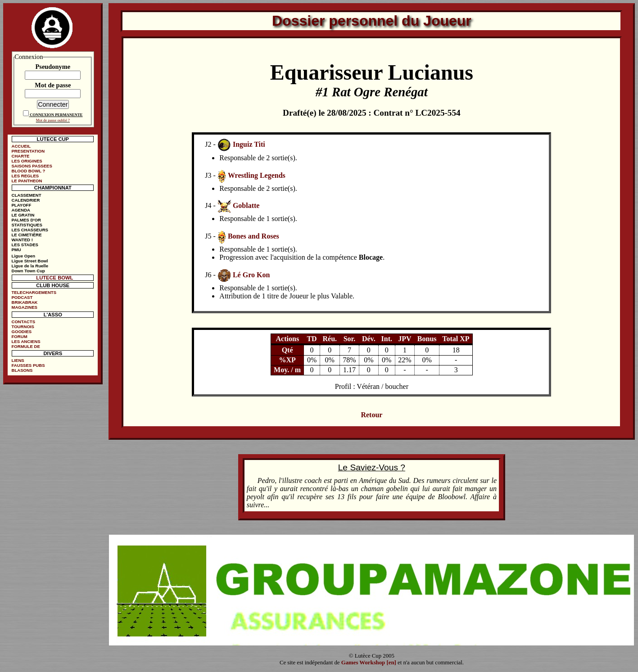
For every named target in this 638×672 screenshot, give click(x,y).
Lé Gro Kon (251, 275)
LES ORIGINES (27, 161)
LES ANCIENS (26, 341)
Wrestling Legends (257, 175)
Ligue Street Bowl (29, 261)
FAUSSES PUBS (28, 365)
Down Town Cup (28, 271)
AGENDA (21, 210)
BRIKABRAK (24, 302)
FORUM (19, 336)
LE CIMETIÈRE (26, 235)
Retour (371, 415)
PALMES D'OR (26, 220)
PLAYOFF (21, 205)
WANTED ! (22, 240)
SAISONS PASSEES (32, 166)
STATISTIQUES (27, 225)
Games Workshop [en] (369, 663)
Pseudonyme (53, 67)
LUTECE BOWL (54, 278)
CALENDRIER (25, 200)
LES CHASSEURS (30, 230)
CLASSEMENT (26, 195)
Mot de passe (53, 85)
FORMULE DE (25, 346)
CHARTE (20, 156)
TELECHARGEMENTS (34, 292)
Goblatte (246, 205)
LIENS (18, 360)
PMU (16, 250)
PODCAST (22, 297)
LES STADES (25, 245)
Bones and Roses (253, 236)
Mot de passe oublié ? (53, 120)
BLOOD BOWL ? (28, 171)
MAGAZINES (24, 307)
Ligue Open (23, 256)
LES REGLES (25, 176)
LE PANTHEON (27, 181)
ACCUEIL (21, 146)
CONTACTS (23, 322)
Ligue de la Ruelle (30, 266)
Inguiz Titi (249, 144)
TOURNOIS (23, 327)
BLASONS (22, 370)
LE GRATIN (23, 215)
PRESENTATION (28, 151)
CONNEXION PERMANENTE (56, 115)
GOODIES (21, 331)
